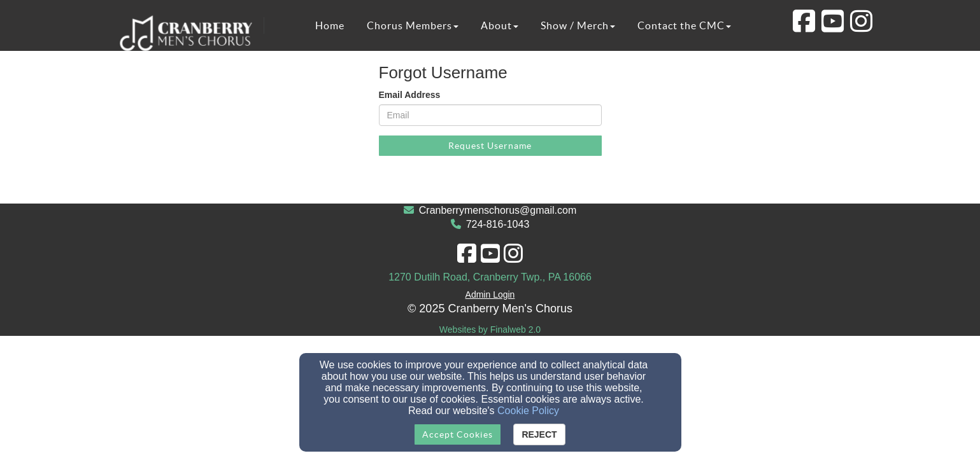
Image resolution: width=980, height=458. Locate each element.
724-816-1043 (498, 224)
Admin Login (490, 295)
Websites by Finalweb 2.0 (490, 330)
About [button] (500, 25)
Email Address (410, 95)
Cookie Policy (528, 411)
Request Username (490, 146)
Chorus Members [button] (413, 25)
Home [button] (330, 25)
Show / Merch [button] (578, 25)
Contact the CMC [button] (684, 25)
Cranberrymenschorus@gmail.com (498, 210)
